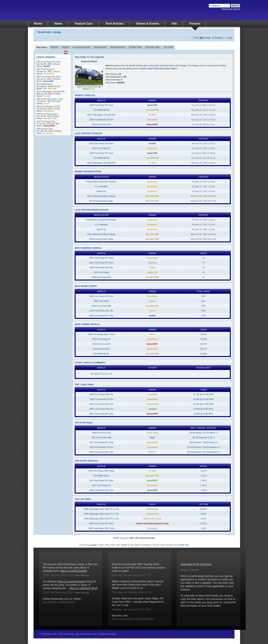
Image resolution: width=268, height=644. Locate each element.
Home (38, 24)
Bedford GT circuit (152, 519)
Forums (195, 24)
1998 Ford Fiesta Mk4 (101, 277)
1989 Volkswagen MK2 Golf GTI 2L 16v (101, 509)
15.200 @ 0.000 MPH (204, 414)
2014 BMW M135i (44, 84)
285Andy (152, 263)
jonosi (152, 301)
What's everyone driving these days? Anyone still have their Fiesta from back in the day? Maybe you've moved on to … (138, 585)
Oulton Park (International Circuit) (152, 523)
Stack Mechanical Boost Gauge (101, 196)
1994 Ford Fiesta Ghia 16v (89, 87)
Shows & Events (148, 24)
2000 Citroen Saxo (45, 129)
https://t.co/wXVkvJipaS (71, 581)
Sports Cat (101, 191)
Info (174, 24)
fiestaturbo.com (65, 10)
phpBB (94, 545)
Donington (152, 528)
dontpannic (49, 74)
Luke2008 (152, 394)
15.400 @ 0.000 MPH (204, 409)
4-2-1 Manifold (101, 186)
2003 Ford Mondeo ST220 (48, 106)
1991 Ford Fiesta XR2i (101, 438)
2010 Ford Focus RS (46, 121)
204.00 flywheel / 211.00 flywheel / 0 (203, 452)
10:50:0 (203, 509)
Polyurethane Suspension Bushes (101, 182)
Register (219, 38)
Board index (45, 32)
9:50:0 (203, 514)
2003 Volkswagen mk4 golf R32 (50, 92)
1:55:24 (203, 523)
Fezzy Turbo (152, 433)
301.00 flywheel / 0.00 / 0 (203, 438)
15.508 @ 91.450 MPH (204, 404)
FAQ (197, 38)
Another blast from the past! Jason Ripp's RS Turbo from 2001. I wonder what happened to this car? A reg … (138, 602)
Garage (57, 32)
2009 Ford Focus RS (101, 433)
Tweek (46, 103)
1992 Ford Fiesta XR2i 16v (101, 409)
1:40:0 (203, 528)
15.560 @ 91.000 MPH (204, 399)
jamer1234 (48, 81)
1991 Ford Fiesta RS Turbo (48, 62)
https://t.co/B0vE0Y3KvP (83, 588)
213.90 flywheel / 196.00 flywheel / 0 (203, 447)
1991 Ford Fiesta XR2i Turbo (101, 471)
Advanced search (231, 9)
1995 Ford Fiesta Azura (47, 114)
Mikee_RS (152, 272)
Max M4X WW (50, 89)
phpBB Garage (120, 538)
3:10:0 (203, 519)
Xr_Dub (47, 96)
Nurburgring (152, 509)
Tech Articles (114, 24)
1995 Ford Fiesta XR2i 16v (101, 394)
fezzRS (47, 66)
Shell (152, 438)
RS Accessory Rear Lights (101, 201)
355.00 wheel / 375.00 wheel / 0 (203, 433)
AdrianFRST (49, 126)
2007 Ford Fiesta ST (46, 69)
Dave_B (152, 452)
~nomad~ (152, 409)
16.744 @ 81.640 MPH (204, 394)
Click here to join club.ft (165, 68)
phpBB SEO (183, 545)
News (58, 24)
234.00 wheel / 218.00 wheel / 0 (203, 442)
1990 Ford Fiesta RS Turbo (48, 77)
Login (230, 38)
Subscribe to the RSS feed (196, 564)
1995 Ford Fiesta (101, 272)
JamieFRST (152, 480)
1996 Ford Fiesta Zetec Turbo (50, 99)
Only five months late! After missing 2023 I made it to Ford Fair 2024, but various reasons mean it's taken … (138, 568)
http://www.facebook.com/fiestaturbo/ (133, 619)
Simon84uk (49, 111)
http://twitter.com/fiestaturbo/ (59, 602)
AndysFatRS (152, 404)
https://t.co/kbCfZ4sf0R (74, 571)
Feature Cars (84, 24)
